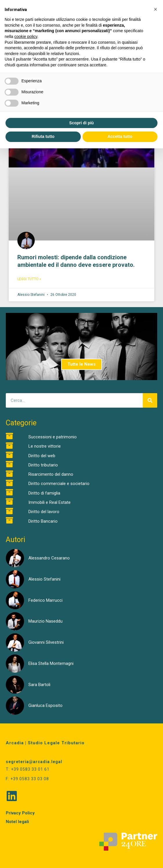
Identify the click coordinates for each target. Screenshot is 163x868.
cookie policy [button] (26, 37)
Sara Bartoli (39, 685)
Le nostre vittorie (45, 446)
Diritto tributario (43, 465)
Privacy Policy (20, 813)
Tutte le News (81, 364)
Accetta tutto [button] (120, 136)
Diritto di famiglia (44, 493)
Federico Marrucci (45, 600)
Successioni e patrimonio (53, 437)
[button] (155, 9)
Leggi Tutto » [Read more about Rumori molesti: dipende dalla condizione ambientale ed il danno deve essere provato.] (29, 279)
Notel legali (17, 822)
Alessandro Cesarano (49, 558)
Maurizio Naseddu (45, 621)
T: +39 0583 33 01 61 (28, 769)
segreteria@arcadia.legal (34, 762)
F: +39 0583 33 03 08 (27, 779)
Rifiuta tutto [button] (43, 136)
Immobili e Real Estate (50, 502)
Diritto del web (42, 456)
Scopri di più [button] (81, 123)
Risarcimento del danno (51, 474)
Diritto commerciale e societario (59, 484)
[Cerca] (150, 400)
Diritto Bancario (43, 521)
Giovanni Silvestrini (46, 642)
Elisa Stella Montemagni (51, 663)
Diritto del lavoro (44, 512)
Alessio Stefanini (44, 579)
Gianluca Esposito (45, 705)
